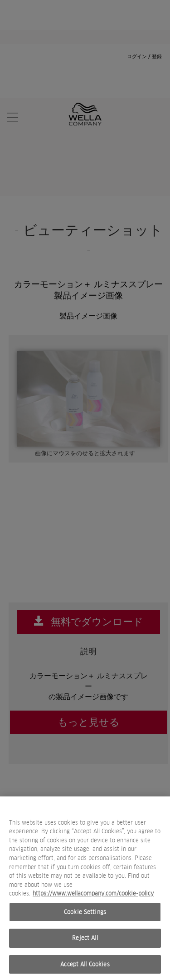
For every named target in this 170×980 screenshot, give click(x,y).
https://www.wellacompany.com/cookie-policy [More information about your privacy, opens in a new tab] (93, 897)
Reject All (85, 942)
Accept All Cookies (85, 968)
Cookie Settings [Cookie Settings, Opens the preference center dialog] (85, 916)
